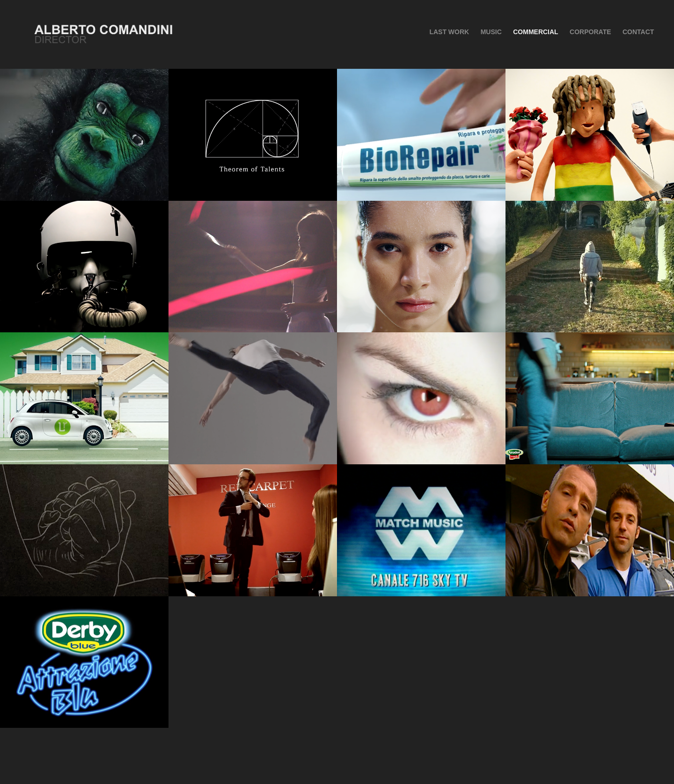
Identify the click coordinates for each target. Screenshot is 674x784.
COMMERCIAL (535, 32)
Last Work (449, 32)
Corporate (590, 32)
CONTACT (638, 32)
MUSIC (491, 32)
